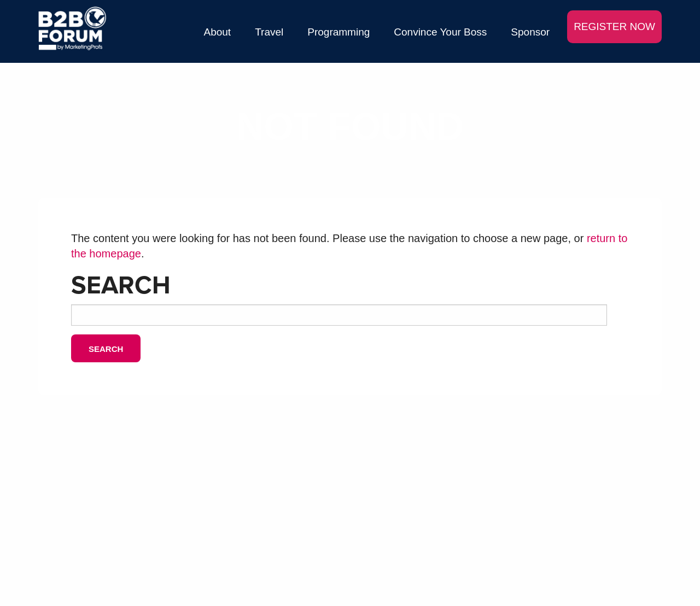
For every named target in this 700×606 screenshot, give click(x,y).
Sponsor (530, 32)
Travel (269, 32)
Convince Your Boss (440, 32)
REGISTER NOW (614, 27)
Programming (339, 32)
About (218, 32)
